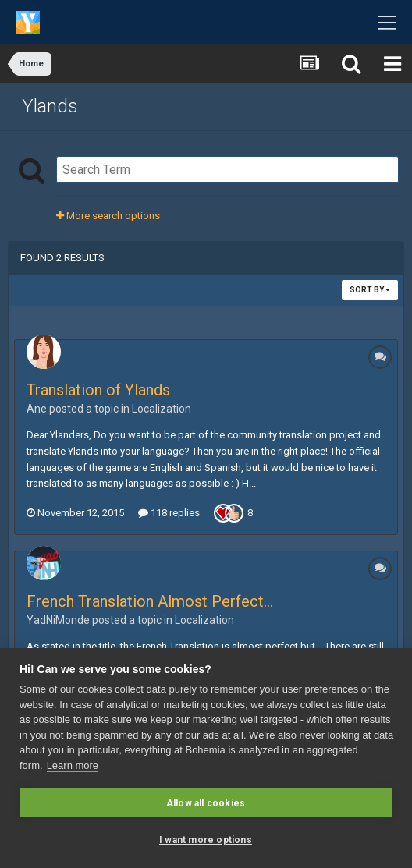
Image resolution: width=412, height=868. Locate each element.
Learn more (73, 765)
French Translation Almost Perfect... (150, 601)
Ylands (50, 106)
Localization (162, 409)
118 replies (169, 513)
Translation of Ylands (98, 390)
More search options (108, 216)
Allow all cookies (206, 803)
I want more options (206, 840)
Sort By (370, 290)
